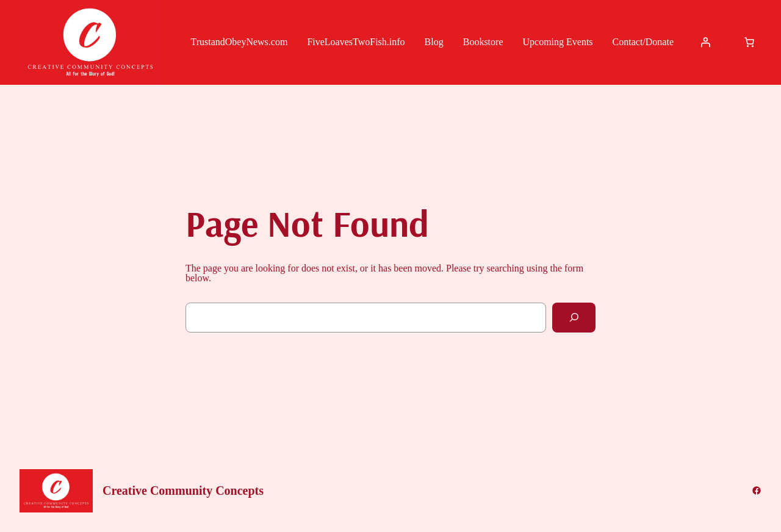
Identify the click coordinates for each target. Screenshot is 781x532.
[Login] (705, 42)
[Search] (574, 318)
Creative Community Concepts (183, 491)
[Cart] (749, 42)
